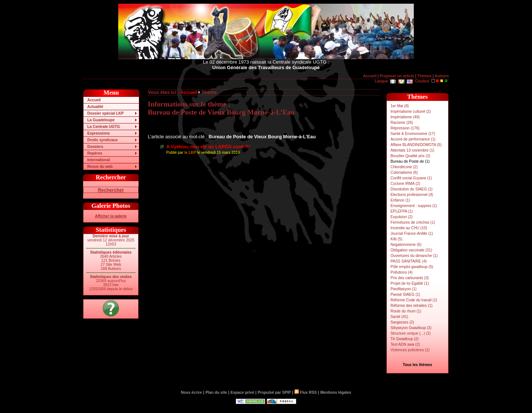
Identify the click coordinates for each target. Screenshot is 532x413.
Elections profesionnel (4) (412, 195)
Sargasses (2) (402, 322)
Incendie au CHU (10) (409, 228)
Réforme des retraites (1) (412, 306)
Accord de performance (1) (413, 139)
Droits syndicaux (102, 140)
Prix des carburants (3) (410, 278)
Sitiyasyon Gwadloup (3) (411, 328)
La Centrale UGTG (103, 127)
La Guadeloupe (101, 120)
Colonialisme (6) (404, 172)
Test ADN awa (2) (405, 344)
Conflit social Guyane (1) (411, 178)
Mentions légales (336, 392)
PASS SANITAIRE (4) (409, 261)
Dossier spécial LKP (105, 113)
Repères (95, 153)
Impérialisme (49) (405, 117)
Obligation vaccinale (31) (411, 250)
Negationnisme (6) (406, 245)
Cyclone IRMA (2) (405, 184)
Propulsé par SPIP (274, 392)
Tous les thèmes (417, 365)
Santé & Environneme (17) (413, 134)
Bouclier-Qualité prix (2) (410, 156)
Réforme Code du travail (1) (414, 300)
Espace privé (242, 392)
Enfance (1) (400, 200)
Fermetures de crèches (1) (413, 222)
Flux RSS (306, 392)
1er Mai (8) (400, 106)
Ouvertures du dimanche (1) (414, 256)
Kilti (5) (396, 239)
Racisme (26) (402, 123)
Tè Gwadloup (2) (405, 339)
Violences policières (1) (410, 350)
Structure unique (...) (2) (411, 333)
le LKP (190, 153)
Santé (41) (399, 317)
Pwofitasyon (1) (404, 289)
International (98, 160)
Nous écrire (192, 392)
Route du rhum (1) (406, 311)
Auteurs (442, 76)
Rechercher (111, 190)
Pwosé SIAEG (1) (405, 294)
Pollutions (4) (402, 272)
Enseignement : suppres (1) (414, 206)
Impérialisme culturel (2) (411, 111)
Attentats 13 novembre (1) (412, 150)
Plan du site (216, 392)
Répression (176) (405, 128)
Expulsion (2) (402, 217)
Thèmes (424, 76)
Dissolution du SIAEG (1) (412, 189)
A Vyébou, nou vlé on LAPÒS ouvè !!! (208, 147)
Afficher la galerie (111, 216)
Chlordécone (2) (404, 167)
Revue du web (100, 167)
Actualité (95, 107)
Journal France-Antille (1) (412, 233)
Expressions (98, 133)
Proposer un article (397, 76)
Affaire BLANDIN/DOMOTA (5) (416, 145)
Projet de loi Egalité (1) (410, 283)
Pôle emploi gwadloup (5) (412, 267)
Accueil (370, 76)
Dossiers (95, 147)
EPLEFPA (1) (402, 211)
